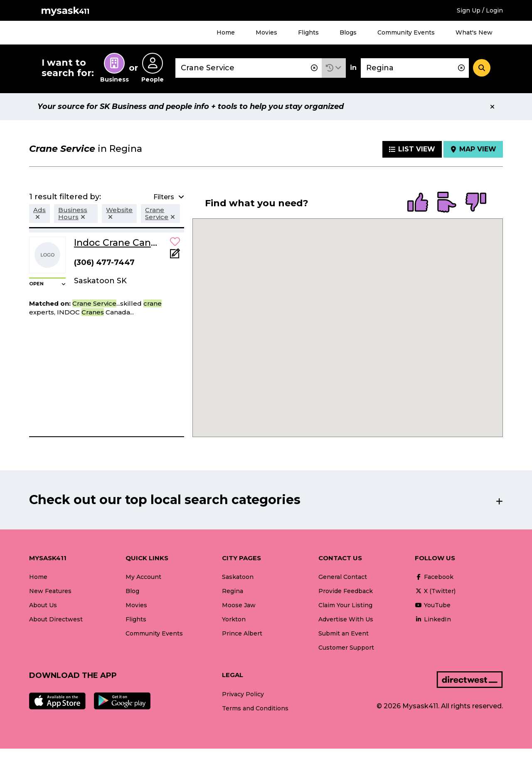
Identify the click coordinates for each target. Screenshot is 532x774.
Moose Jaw (239, 605)
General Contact (343, 577)
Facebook (434, 577)
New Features (50, 591)
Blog (132, 591)
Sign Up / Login (480, 10)
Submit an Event (344, 633)
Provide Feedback (346, 591)
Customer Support (346, 648)
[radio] (418, 203)
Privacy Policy (243, 694)
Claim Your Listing (345, 605)
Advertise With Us (346, 619)
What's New (474, 32)
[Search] (482, 68)
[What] (249, 68)
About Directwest (56, 619)
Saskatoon (238, 577)
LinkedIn (433, 619)
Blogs (348, 32)
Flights (308, 32)
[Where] (415, 68)
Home (226, 32)
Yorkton (234, 619)
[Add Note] (175, 256)
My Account (143, 577)
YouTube (433, 605)
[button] (334, 68)
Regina (233, 591)
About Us (43, 605)
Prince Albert (242, 633)
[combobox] (249, 68)
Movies (266, 32)
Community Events (406, 32)
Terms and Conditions (255, 708)
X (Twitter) (435, 591)
